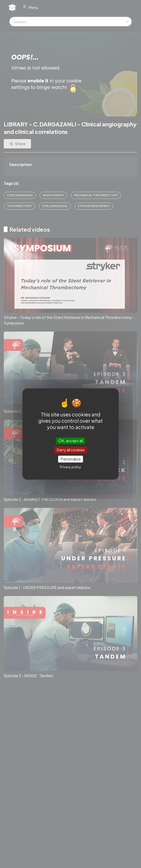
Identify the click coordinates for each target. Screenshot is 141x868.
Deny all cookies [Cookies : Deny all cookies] (70, 450)
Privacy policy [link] (70, 467)
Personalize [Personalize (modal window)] (71, 459)
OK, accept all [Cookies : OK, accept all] (71, 441)
